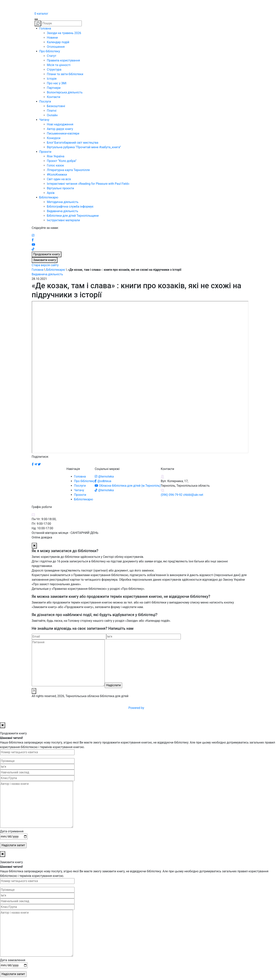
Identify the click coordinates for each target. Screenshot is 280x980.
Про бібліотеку (50, 51)
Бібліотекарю (49, 197)
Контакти (54, 97)
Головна (45, 28)
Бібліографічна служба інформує (70, 207)
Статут (52, 56)
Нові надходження (60, 124)
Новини (52, 38)
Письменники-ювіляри (63, 133)
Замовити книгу (45, 260)
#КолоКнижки (57, 175)
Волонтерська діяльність (65, 92)
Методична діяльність (63, 202)
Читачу (44, 120)
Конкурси (54, 138)
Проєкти (45, 152)
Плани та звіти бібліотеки (65, 74)
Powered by (165, 708)
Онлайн (52, 115)
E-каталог (41, 14)
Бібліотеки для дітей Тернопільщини (73, 216)
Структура (54, 70)
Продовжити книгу (47, 254)
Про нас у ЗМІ (57, 83)
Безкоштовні (56, 106)
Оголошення (56, 47)
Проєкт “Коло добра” (62, 161)
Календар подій (58, 42)
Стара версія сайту (45, 265)
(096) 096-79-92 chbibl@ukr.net (182, 495)
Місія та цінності (59, 65)
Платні (52, 111)
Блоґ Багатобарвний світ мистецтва (73, 143)
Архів (51, 193)
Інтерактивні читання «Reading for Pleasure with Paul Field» (89, 184)
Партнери (54, 88)
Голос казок (56, 165)
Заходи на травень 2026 (64, 33)
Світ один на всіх (59, 179)
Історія (52, 79)
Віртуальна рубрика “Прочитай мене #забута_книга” (84, 147)
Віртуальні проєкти (61, 188)
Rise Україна (56, 156)
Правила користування (63, 60)
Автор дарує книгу (60, 129)
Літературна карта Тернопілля (68, 170)
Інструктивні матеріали (63, 220)
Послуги (45, 102)
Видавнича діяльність (63, 211)
